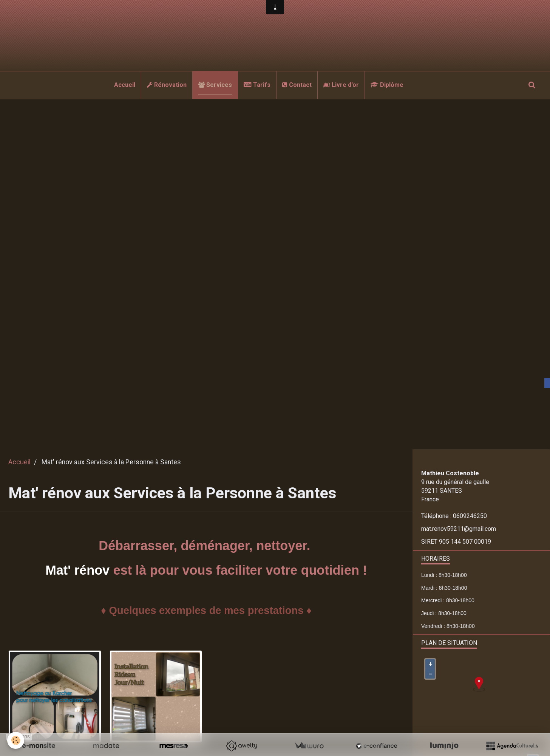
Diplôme (387, 85)
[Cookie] (16, 740)
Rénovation (167, 85)
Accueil (125, 85)
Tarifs (257, 85)
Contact (297, 85)
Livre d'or (341, 85)
